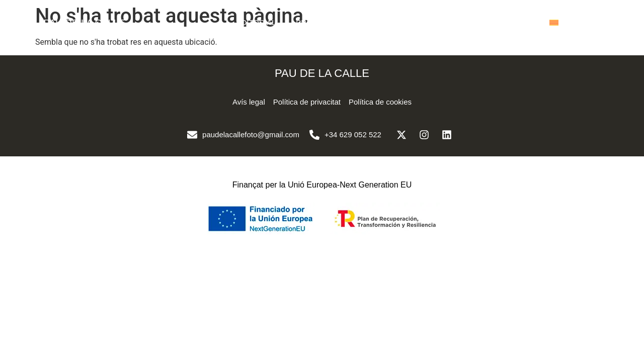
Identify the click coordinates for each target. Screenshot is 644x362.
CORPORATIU (386, 22)
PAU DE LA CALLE (84, 23)
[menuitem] (554, 23)
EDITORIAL (256, 22)
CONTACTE (509, 22)
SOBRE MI (450, 22)
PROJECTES (318, 22)
